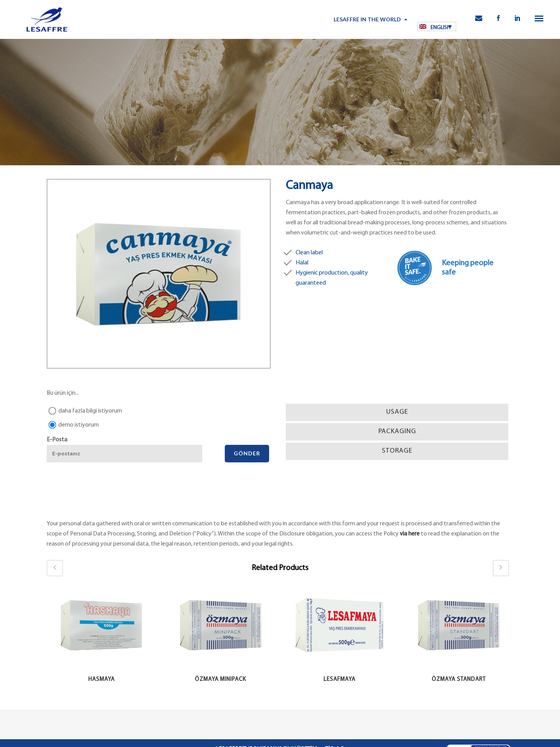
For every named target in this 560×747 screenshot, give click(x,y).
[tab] (397, 412)
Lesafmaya (339, 680)
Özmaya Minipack (220, 680)
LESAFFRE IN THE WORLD (367, 19)
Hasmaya (101, 680)
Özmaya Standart (459, 680)
